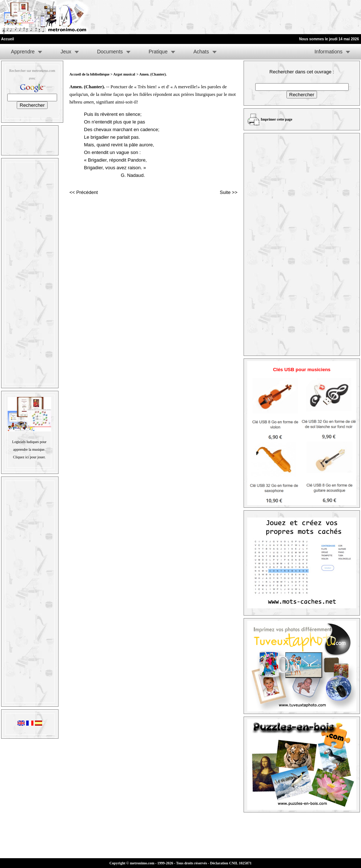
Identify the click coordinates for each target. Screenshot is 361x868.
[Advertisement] (272, 17)
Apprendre (23, 52)
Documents (110, 52)
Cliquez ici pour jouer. (29, 457)
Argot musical (124, 74)
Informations (328, 52)
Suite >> (229, 192)
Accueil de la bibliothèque (89, 74)
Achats (201, 52)
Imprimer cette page (276, 119)
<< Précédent (84, 192)
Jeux (66, 52)
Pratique (158, 52)
